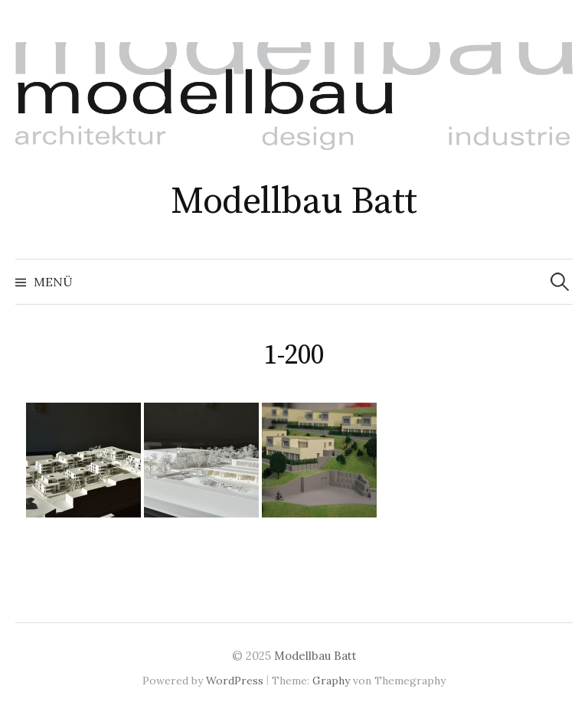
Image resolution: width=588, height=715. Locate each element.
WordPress (235, 681)
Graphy (331, 681)
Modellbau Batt (294, 202)
